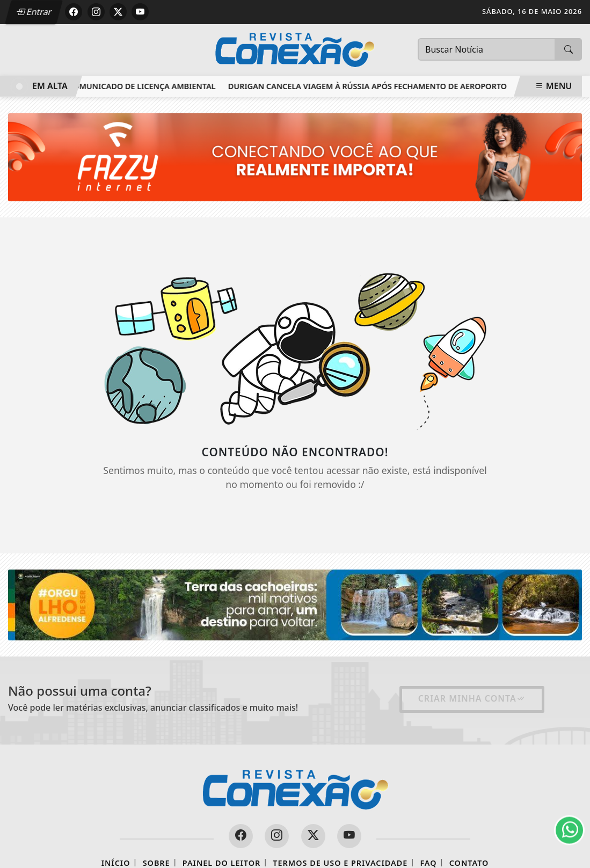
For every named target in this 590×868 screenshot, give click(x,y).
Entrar (34, 12)
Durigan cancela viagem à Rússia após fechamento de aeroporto (369, 86)
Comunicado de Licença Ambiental (144, 86)
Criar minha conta (472, 698)
